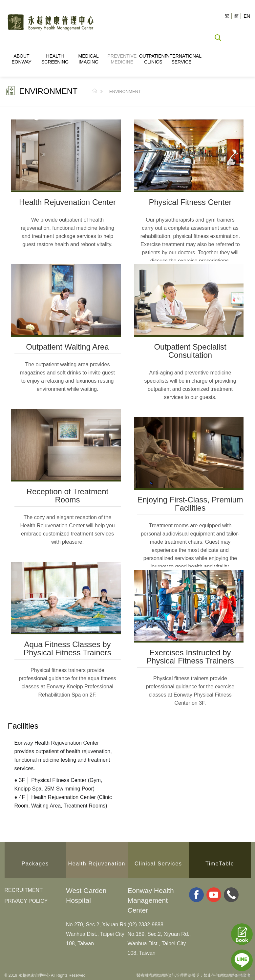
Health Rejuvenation (97, 862)
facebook (196, 894)
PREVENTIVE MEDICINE (122, 59)
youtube (214, 894)
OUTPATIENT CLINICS (153, 59)
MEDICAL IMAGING (89, 59)
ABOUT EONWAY (21, 59)
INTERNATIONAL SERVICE (181, 59)
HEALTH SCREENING (55, 59)
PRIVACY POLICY (26, 900)
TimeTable (220, 862)
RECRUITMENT (24, 889)
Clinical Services (158, 862)
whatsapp (231, 894)
